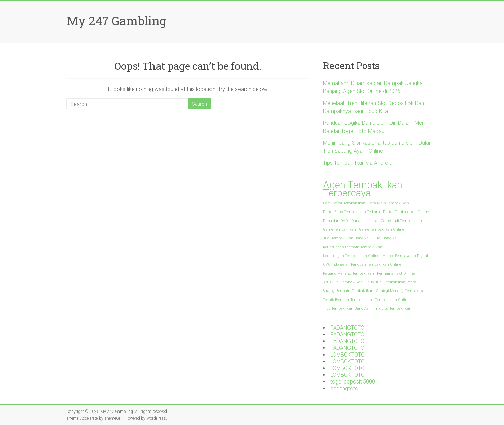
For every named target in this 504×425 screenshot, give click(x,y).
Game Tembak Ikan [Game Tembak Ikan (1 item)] (339, 230)
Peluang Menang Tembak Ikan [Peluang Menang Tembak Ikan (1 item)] (348, 273)
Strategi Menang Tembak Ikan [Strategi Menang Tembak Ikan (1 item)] (402, 291)
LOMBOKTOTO (347, 355)
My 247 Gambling (116, 21)
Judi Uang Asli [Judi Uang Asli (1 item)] (386, 238)
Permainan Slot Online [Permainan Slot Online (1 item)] (396, 273)
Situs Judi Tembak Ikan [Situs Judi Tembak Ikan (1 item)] (343, 282)
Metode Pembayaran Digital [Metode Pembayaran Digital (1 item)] (405, 256)
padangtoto (344, 388)
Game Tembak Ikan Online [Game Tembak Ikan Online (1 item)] (382, 230)
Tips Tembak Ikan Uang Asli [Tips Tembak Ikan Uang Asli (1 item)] (347, 308)
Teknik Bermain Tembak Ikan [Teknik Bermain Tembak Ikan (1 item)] (347, 300)
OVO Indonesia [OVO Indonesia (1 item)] (335, 265)
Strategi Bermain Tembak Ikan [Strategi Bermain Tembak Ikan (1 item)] (348, 291)
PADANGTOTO (347, 328)
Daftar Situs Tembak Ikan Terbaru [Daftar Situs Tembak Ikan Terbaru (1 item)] (351, 212)
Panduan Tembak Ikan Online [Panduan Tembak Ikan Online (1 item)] (376, 265)
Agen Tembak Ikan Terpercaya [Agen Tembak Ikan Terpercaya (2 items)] (363, 189)
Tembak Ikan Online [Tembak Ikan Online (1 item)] (392, 300)
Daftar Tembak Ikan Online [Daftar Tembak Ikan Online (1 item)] (406, 212)
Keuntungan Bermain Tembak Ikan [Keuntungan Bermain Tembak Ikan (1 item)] (353, 247)
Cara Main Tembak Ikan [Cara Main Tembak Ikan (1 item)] (389, 203)
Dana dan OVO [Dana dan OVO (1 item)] (335, 221)
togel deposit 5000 (353, 382)
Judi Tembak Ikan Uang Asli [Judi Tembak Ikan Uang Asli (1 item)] (347, 238)
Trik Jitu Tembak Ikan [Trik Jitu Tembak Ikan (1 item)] (393, 308)
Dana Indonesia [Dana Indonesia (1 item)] (364, 221)
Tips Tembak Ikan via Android (358, 163)
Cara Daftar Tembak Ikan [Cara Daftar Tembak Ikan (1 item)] (344, 203)
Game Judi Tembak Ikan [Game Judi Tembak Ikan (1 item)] (401, 221)
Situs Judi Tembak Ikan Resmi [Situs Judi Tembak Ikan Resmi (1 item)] (391, 282)
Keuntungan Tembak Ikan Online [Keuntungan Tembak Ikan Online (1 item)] (351, 256)
